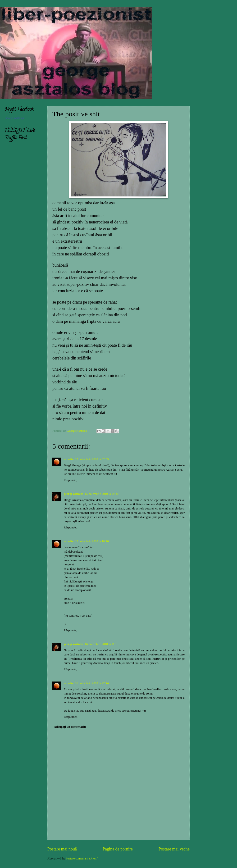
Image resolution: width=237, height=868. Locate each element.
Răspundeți (71, 480)
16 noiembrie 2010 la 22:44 (92, 683)
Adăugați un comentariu (70, 727)
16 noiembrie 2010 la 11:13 (102, 644)
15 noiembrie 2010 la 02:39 (92, 459)
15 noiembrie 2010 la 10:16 (92, 541)
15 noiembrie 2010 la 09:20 (102, 494)
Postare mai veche (174, 849)
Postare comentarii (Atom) (82, 859)
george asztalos (74, 494)
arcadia (69, 459)
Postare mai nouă (62, 849)
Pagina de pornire (118, 849)
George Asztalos (14, 118)
